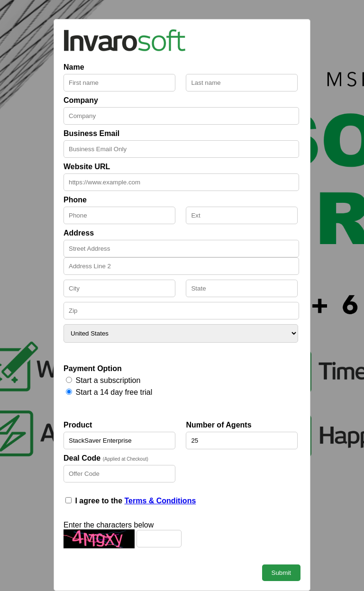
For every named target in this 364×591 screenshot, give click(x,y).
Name (74, 67)
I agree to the (135, 501)
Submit (281, 573)
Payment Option (93, 368)
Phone (75, 200)
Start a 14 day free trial (114, 392)
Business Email (91, 133)
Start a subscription (108, 380)
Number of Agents (218, 425)
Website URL (87, 167)
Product (78, 425)
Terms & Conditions (160, 501)
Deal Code (106, 458)
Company (81, 100)
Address (79, 233)
